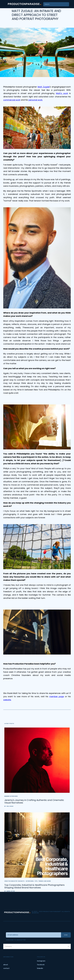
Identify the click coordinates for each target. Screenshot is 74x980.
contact (6, 968)
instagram (41, 961)
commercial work (12, 100)
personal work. (36, 100)
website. (7, 700)
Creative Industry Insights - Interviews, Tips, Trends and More (28, 881)
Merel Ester (11, 891)
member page (57, 696)
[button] (71, 4)
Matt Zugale (44, 87)
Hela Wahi (10, 806)
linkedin (40, 968)
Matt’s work (62, 93)
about (6, 965)
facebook (41, 965)
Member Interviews (11, 796)
